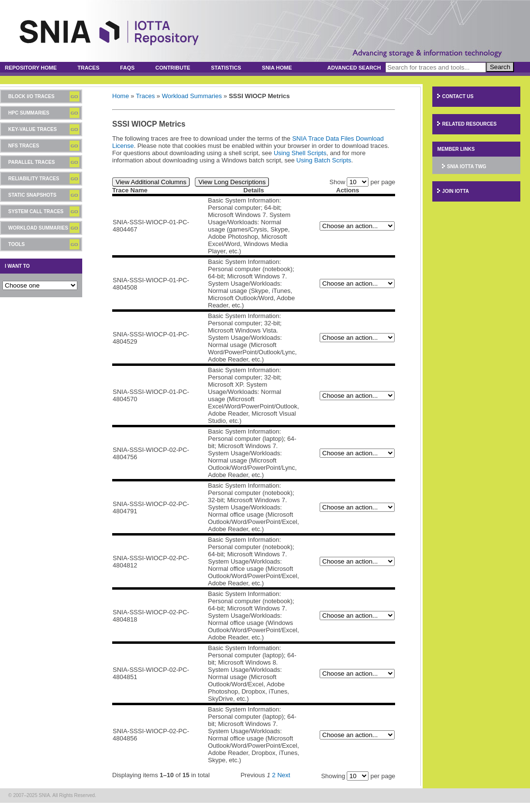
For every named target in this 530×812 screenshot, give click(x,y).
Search (500, 67)
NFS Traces (24, 146)
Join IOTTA (455, 191)
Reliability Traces (34, 179)
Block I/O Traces (31, 96)
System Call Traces (36, 211)
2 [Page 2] (274, 775)
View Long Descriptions (232, 182)
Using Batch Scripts (324, 160)
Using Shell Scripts (300, 153)
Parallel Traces (31, 162)
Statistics (226, 68)
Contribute (173, 68)
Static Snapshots (32, 195)
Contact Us (458, 96)
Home (121, 96)
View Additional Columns (151, 182)
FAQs (127, 68)
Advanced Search (354, 68)
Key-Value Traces (32, 129)
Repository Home (31, 68)
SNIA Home (277, 68)
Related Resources (469, 124)
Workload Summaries (38, 228)
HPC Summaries (29, 113)
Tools (16, 244)
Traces (88, 68)
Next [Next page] (284, 775)
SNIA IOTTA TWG (466, 167)
